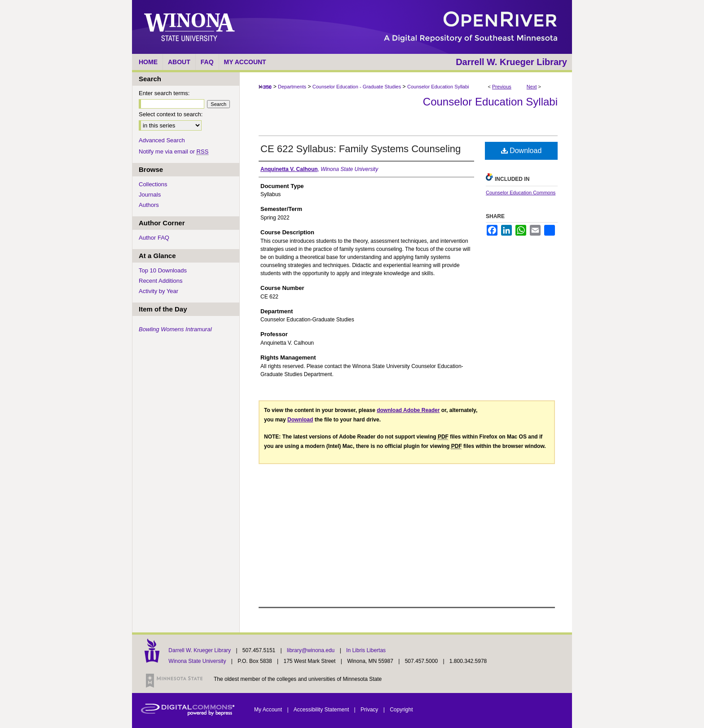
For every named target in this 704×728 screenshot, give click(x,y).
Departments (292, 87)
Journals (150, 195)
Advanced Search (162, 140)
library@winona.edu (312, 650)
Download (521, 151)
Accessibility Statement (322, 710)
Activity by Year (158, 291)
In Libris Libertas (366, 650)
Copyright (401, 710)
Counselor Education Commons (521, 193)
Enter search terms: (164, 93)
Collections (153, 184)
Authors (149, 205)
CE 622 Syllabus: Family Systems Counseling (361, 149)
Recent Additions (161, 281)
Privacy (370, 710)
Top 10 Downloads (163, 270)
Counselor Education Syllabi (438, 87)
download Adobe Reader (408, 410)
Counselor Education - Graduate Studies (357, 87)
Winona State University (197, 661)
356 (267, 87)
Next (532, 87)
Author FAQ (154, 238)
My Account (269, 710)
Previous (502, 87)
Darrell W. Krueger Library (200, 650)
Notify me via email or (174, 151)
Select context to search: (171, 114)
